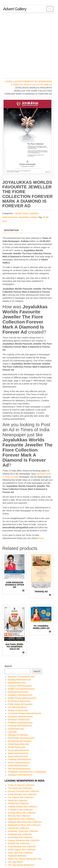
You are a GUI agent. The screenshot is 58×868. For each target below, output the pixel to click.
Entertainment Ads (17, 683)
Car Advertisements (17, 707)
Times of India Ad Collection (21, 785)
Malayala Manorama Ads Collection (25, 822)
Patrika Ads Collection (18, 804)
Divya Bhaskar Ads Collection (22, 847)
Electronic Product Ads (19, 720)
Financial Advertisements (20, 726)
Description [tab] (11, 230)
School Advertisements (19, 763)
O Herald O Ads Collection (20, 810)
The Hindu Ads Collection (20, 788)
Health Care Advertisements (21, 689)
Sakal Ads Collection (18, 800)
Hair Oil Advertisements (19, 769)
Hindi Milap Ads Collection (20, 837)
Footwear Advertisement (19, 759)
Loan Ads (12, 732)
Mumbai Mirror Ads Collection (22, 813)
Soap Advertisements (18, 766)
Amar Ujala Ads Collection (20, 853)
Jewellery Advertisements (20, 695)
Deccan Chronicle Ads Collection (23, 791)
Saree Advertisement (18, 756)
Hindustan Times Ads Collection (23, 831)
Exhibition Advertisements (20, 723)
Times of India (21, 85)
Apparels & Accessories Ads (21, 677)
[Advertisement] (29, 45)
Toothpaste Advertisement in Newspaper (27, 772)
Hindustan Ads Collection (20, 834)
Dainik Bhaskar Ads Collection (22, 794)
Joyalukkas (24, 217)
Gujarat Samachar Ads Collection (24, 840)
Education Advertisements (20, 716)
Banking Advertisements (19, 680)
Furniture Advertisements (20, 686)
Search (8, 666)
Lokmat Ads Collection (18, 828)
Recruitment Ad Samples (20, 741)
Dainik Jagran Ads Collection (21, 850)
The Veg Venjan (15, 862)
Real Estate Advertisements (21, 738)
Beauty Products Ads (18, 710)
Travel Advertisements (18, 750)
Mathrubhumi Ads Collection (21, 819)
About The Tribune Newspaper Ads (25, 859)
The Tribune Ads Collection (21, 797)
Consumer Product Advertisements (24, 713)
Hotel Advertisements (18, 692)
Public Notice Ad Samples (20, 704)
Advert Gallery (15, 9)
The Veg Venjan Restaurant (21, 865)
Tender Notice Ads (17, 747)
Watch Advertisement (18, 753)
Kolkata (34, 217)
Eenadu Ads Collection (19, 843)
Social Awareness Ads (18, 744)
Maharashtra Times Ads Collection (24, 825)
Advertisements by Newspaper (33, 82)
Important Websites (17, 856)
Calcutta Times (41, 85)
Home (9, 82)
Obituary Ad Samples (18, 735)
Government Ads (16, 729)
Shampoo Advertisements (20, 775)
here (41, 538)
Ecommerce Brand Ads (19, 701)
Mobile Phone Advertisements (22, 698)
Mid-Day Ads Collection (19, 816)
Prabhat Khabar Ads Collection (23, 807)
